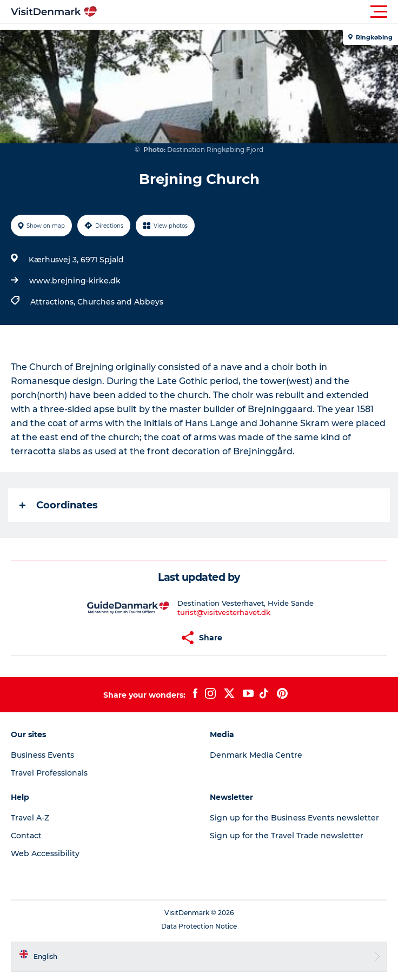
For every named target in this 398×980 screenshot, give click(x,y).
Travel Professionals (49, 773)
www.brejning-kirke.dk (75, 281)
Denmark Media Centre (256, 755)
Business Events (42, 755)
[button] (248, 12)
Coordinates (59, 505)
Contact (26, 836)
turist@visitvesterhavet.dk (224, 612)
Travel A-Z (30, 818)
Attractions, (54, 302)
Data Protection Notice (199, 926)
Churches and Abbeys (120, 302)
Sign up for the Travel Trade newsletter (287, 836)
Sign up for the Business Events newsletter (294, 818)
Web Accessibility (45, 853)
